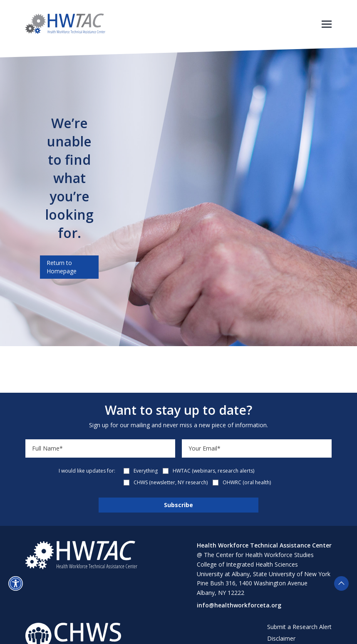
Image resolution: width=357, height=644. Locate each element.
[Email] (257, 448)
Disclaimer (281, 638)
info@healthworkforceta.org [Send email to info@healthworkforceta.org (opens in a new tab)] (239, 605)
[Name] (100, 448)
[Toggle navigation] (327, 23)
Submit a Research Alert (299, 627)
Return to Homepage (62, 267)
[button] (16, 583)
